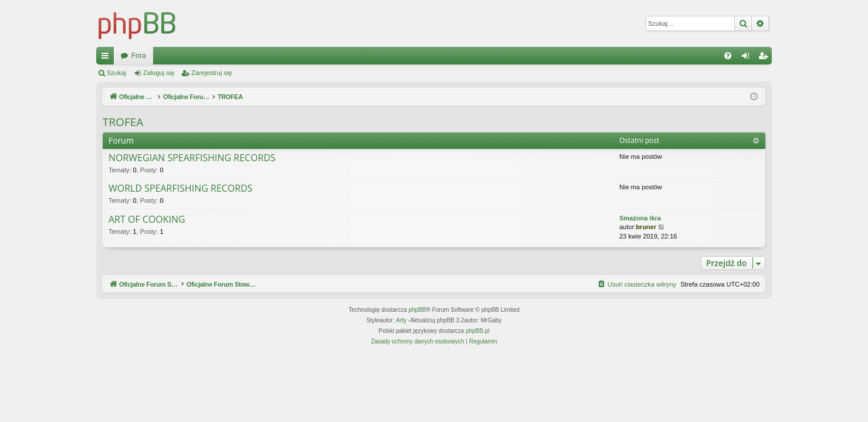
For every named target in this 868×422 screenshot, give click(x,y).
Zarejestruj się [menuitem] (765, 58)
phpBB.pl (478, 331)
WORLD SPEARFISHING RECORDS (181, 189)
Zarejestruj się (211, 73)
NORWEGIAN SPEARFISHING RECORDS (192, 158)
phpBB (418, 310)
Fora (339, 56)
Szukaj (116, 73)
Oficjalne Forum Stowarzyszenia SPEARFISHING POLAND (214, 56)
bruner (646, 227)
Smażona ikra (640, 218)
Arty (401, 320)
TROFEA (123, 122)
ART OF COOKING (147, 220)
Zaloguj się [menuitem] (748, 58)
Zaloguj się (159, 73)
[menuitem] (728, 56)
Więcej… (107, 58)
